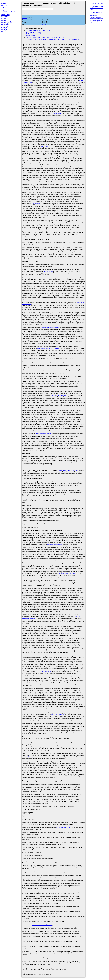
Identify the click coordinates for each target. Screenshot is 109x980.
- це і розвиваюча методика (44, 433)
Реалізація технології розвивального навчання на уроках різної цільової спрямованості (53, 39)
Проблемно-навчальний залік (35, 34)
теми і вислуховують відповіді (68, 470)
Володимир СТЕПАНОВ (34, 32)
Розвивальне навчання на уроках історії (38, 30)
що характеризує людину (55, 544)
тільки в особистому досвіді (68, 573)
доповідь (4, 30)
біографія (4, 17)
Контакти (4, 6)
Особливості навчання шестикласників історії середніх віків (45, 37)
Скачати (24, 18)
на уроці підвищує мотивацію (31, 757)
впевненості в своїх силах (60, 395)
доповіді (4, 28)
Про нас (4, 7)
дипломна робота (7, 22)
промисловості (58, 113)
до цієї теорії (44, 146)
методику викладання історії (50, 328)
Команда (4, 4)
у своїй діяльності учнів (64, 827)
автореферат (5, 15)
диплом (4, 20)
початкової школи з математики (54, 46)
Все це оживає (49, 271)
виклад (3, 18)
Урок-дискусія (30, 36)
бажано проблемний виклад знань (48, 348)
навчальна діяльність (58, 715)
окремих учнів (47, 671)
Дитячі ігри (5, 26)
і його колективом (36, 203)
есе (2, 31)
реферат (45, 24)
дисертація (5, 24)
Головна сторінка (9, 11)
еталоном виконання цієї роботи (42, 925)
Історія (3, 13)
